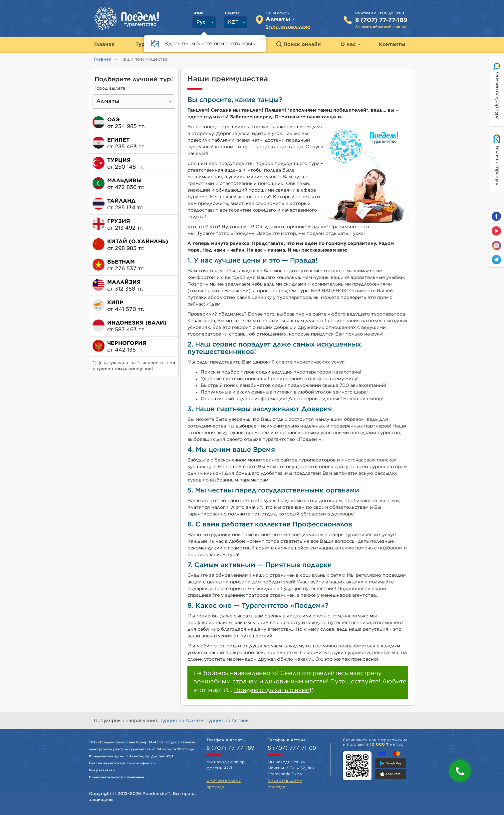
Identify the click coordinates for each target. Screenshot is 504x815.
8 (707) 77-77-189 (381, 20)
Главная (103, 59)
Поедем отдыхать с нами (272, 690)
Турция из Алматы (183, 721)
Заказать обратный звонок (381, 27)
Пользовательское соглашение (117, 777)
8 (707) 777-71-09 (292, 748)
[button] (460, 771)
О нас (351, 44)
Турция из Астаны (228, 721)
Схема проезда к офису (288, 26)
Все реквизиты (102, 770)
